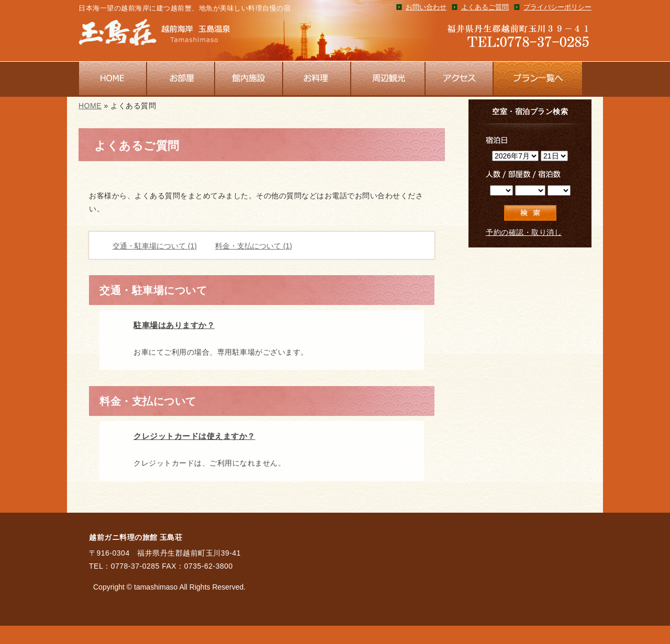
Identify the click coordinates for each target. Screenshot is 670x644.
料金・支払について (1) (254, 246)
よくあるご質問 (485, 7)
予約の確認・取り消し (524, 232)
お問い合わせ (426, 7)
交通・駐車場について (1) (155, 246)
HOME (90, 106)
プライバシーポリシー (557, 7)
